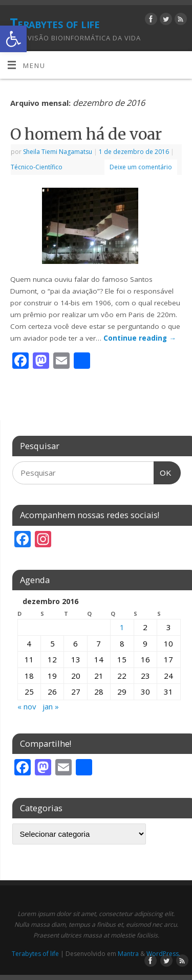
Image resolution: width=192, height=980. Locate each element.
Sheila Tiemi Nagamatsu (58, 152)
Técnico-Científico (37, 167)
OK (163, 469)
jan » (51, 706)
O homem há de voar (86, 134)
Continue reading (140, 338)
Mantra (128, 954)
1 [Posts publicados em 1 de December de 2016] (122, 627)
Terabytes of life (55, 23)
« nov (27, 706)
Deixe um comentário (141, 167)
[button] (13, 39)
